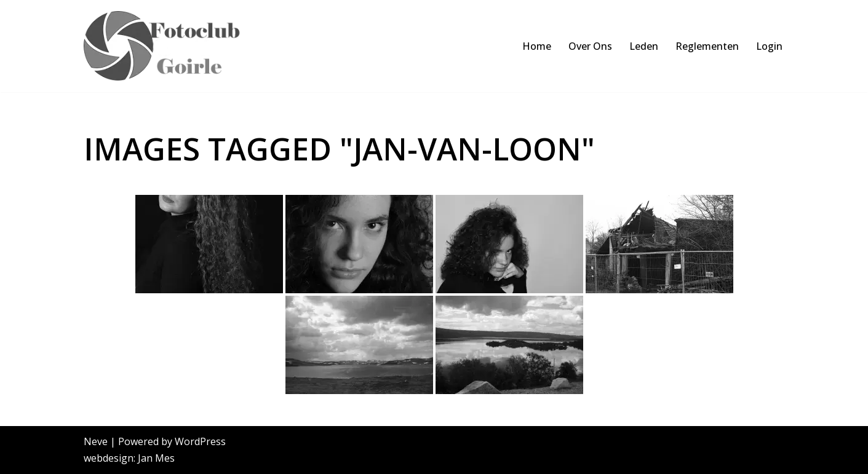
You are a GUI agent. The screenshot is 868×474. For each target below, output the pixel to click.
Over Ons (590, 46)
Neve (96, 441)
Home (537, 46)
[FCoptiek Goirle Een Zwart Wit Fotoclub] (169, 46)
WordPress (200, 441)
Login (769, 46)
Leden (644, 46)
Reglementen (707, 46)
